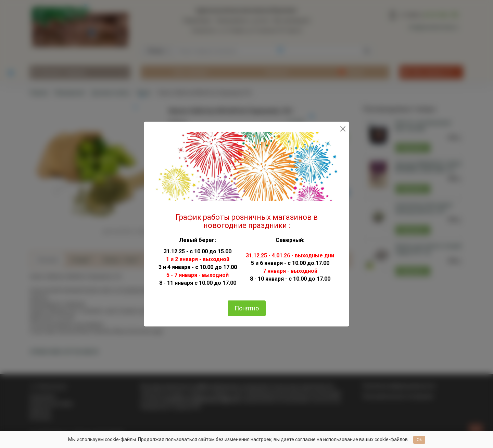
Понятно (247, 308)
